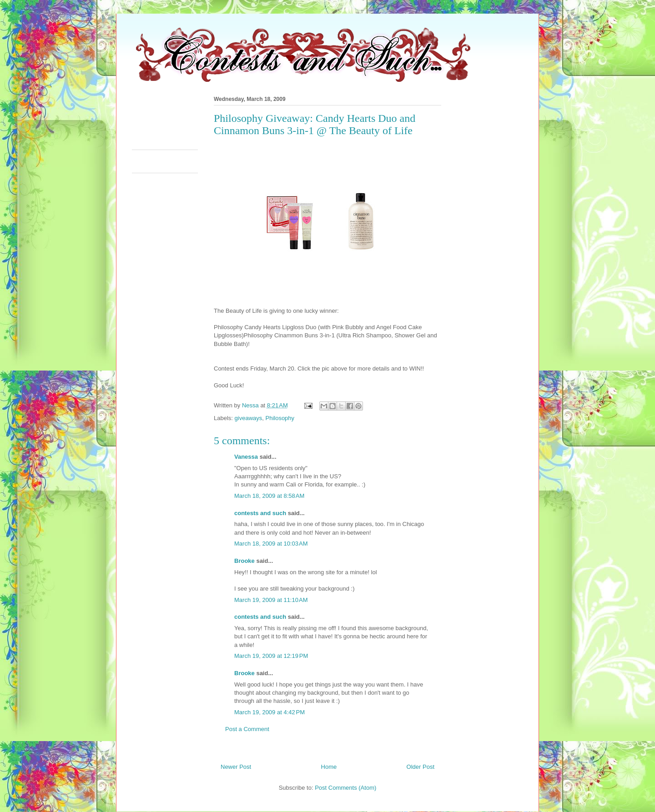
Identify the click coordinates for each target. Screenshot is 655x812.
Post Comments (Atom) (345, 788)
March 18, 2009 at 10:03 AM (271, 544)
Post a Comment (247, 729)
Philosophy (280, 418)
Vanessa (246, 457)
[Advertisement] (297, 120)
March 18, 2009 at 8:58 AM (269, 496)
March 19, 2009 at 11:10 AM (271, 600)
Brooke (244, 561)
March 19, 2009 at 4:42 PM (270, 712)
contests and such (260, 513)
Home (329, 767)
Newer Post (236, 767)
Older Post (421, 767)
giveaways (249, 418)
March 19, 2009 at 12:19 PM (271, 656)
